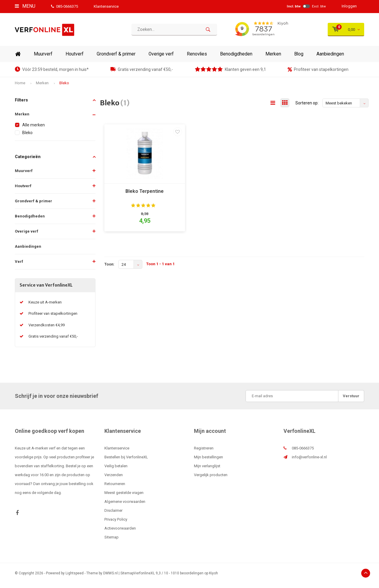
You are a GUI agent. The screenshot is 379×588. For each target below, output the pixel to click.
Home (18, 58)
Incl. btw (294, 6)
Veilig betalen (116, 470)
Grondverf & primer (116, 58)
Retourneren (115, 488)
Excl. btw (319, 6)
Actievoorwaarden (120, 533)
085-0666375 (65, 6)
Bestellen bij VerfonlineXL (126, 461)
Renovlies (197, 58)
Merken (273, 58)
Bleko (64, 87)
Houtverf (75, 58)
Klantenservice (117, 453)
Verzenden (114, 479)
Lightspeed (75, 578)
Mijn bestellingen (208, 461)
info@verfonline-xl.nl (309, 461)
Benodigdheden (236, 58)
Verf (19, 266)
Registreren (204, 453)
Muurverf (43, 58)
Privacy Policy (116, 524)
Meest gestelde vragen (124, 497)
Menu (25, 6)
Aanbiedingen (330, 58)
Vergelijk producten (211, 479)
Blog (299, 58)
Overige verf (161, 58)
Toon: (109, 269)
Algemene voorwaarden (125, 506)
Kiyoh (214, 578)
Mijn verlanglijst (207, 470)
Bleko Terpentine (145, 196)
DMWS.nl (110, 578)
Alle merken (34, 129)
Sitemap (112, 542)
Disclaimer (113, 515)
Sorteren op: (307, 107)
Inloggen (349, 6)
